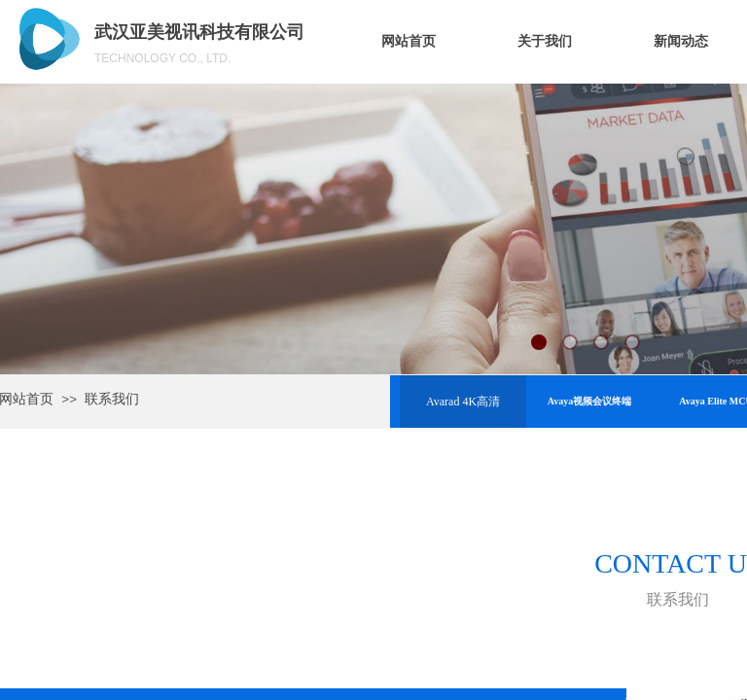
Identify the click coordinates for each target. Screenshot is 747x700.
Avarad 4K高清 (463, 402)
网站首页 (409, 41)
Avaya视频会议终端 (589, 401)
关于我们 (545, 41)
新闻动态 (681, 41)
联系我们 (112, 399)
